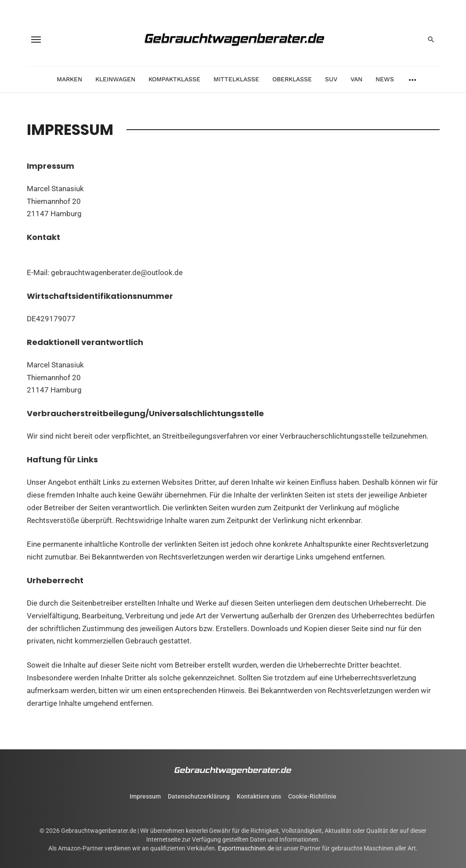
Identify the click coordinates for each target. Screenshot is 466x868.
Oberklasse (292, 79)
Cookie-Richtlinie (312, 796)
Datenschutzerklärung (199, 796)
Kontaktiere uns (259, 796)
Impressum (145, 796)
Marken (69, 79)
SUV (331, 79)
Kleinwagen (115, 79)
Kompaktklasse (174, 79)
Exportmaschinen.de (246, 848)
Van (356, 79)
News (385, 79)
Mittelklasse (236, 79)
